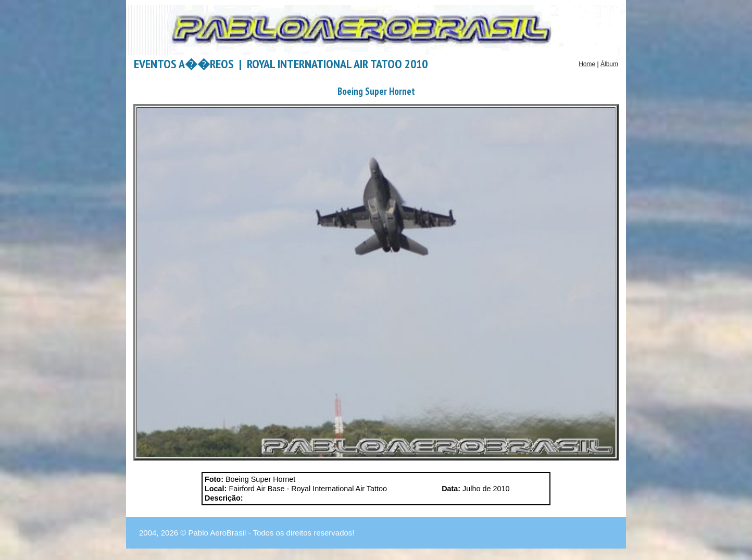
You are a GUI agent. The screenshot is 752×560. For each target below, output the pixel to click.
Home (587, 64)
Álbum (609, 64)
